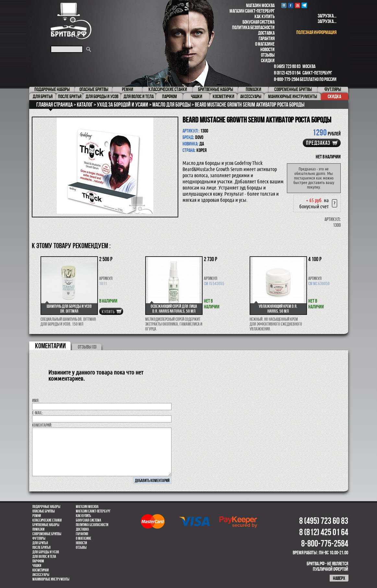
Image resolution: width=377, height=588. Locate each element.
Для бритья (40, 543)
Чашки (37, 566)
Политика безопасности (253, 27)
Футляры (39, 538)
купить (108, 312)
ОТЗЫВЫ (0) (87, 347)
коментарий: (42, 425)
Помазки (38, 529)
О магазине (265, 44)
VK (284, 5)
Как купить (265, 16)
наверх (339, 578)
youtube (297, 5)
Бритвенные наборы (46, 525)
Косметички (41, 570)
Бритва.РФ (71, 21)
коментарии (50, 346)
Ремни (37, 516)
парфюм (38, 561)
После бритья (41, 548)
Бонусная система (259, 22)
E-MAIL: (38, 413)
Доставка (266, 33)
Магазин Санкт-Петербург (252, 11)
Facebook (291, 5)
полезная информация (316, 32)
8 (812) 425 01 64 (287, 73)
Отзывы (268, 55)
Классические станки (47, 520)
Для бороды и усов (46, 552)
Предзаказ (318, 143)
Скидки (268, 60)
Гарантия (267, 38)
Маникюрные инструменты (51, 579)
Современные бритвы (47, 534)
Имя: (36, 400)
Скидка (334, 96)
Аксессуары (41, 575)
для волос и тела (44, 557)
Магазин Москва (260, 5)
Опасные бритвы (44, 511)
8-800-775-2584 (287, 79)
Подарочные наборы (46, 507)
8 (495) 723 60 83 (287, 66)
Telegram (304, 5)
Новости (267, 49)
